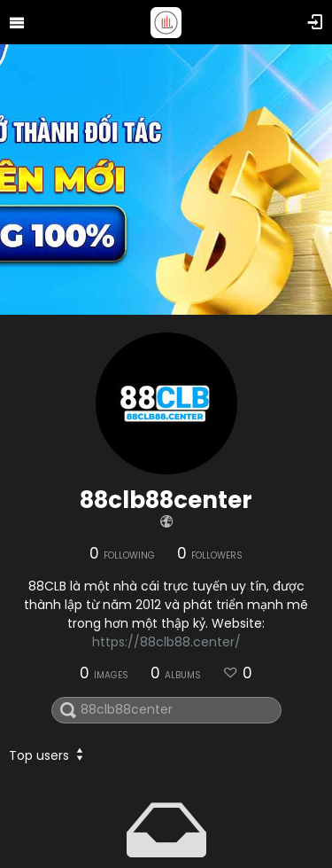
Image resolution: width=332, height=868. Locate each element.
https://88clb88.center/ (166, 642)
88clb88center (166, 500)
